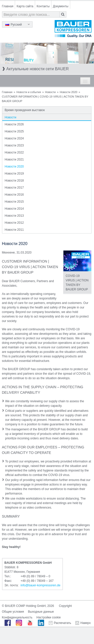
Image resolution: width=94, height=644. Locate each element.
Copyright (65, 606)
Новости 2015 (14, 202)
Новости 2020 (68, 92)
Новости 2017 (14, 188)
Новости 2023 (14, 145)
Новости (51, 92)
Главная (8, 6)
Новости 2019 (14, 174)
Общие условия (13, 612)
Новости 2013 (14, 216)
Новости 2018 (14, 181)
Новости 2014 (14, 209)
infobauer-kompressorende (40, 585)
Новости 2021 (14, 159)
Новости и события (29, 92)
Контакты (43, 6)
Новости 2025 (14, 131)
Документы (61, 6)
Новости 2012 (14, 223)
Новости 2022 (14, 152)
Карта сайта (25, 6)
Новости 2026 (14, 124)
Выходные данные (41, 612)
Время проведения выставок (25, 110)
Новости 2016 (14, 195)
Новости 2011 (14, 230)
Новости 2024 (14, 138)
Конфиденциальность (17, 617)
